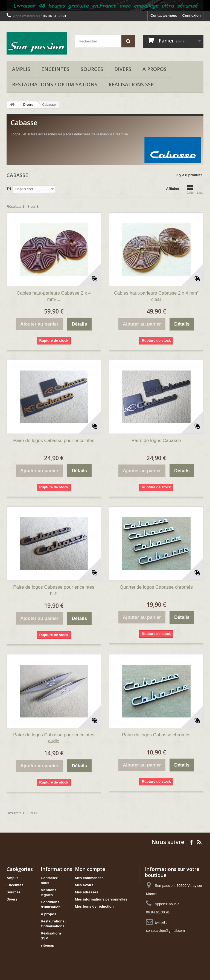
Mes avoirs (84, 885)
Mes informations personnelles (101, 899)
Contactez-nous (164, 15)
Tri (9, 189)
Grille (190, 189)
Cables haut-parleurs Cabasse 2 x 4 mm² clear (156, 296)
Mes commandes (89, 878)
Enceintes (55, 69)
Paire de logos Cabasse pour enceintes (54, 441)
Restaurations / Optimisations (55, 84)
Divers (123, 69)
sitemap (47, 945)
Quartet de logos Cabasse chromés (156, 587)
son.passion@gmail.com (165, 931)
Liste (200, 189)
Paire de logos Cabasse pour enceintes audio (54, 738)
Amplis (21, 69)
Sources (92, 69)
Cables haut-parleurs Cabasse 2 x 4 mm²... (54, 296)
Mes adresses (87, 892)
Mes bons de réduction (94, 906)
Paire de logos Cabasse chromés (156, 735)
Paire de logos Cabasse (156, 441)
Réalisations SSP (131, 84)
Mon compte (90, 869)
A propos (154, 69)
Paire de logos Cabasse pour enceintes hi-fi (54, 590)
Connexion (192, 15)
